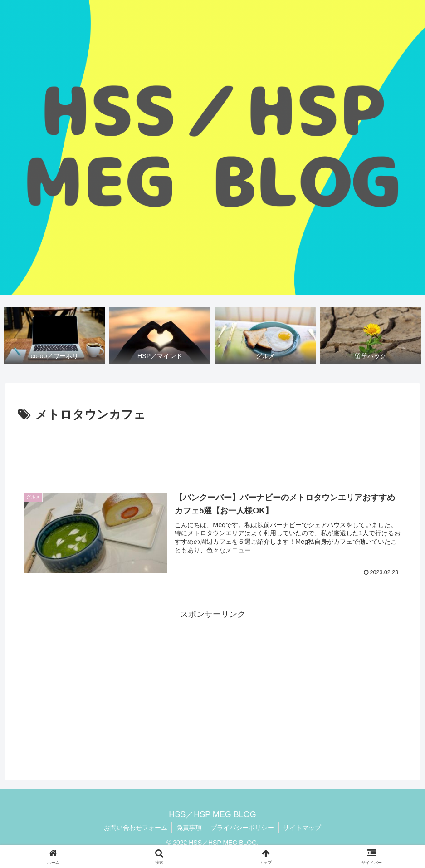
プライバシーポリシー (243, 828)
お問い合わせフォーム (135, 828)
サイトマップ (303, 828)
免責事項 (189, 828)
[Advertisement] (212, 450)
